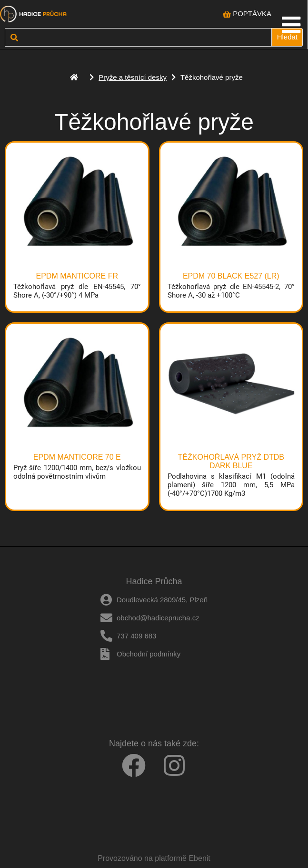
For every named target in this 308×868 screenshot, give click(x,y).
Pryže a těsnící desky (133, 77)
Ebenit (199, 858)
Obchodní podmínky (149, 654)
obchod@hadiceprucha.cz (158, 618)
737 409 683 (136, 636)
